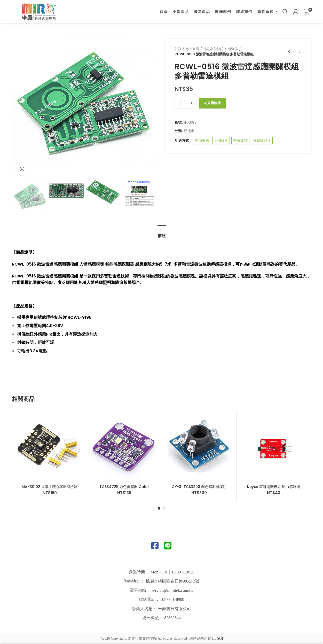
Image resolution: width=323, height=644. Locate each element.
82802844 (172, 618)
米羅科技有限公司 (175, 609)
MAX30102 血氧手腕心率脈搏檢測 (50, 487)
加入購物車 (213, 103)
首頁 (178, 49)
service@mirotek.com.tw (172, 590)
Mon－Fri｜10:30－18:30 (172, 572)
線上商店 (192, 49)
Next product (300, 52)
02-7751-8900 (173, 599)
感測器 (233, 49)
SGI (220, 638)
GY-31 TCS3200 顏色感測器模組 (199, 487)
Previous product (289, 52)
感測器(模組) (213, 49)
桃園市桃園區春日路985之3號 (172, 581)
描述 (162, 236)
